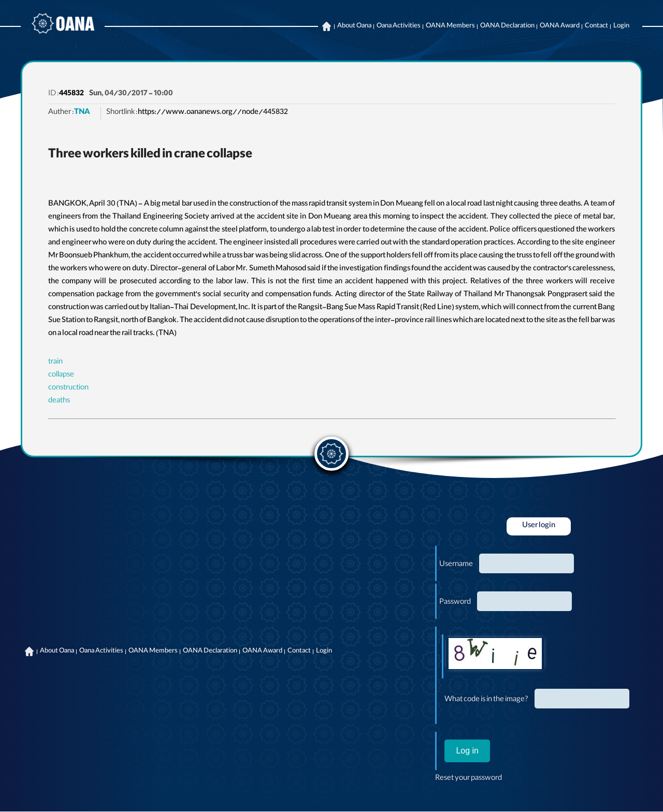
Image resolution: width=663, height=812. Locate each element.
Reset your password (469, 779)
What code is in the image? (486, 700)
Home (326, 26)
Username (456, 565)
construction (68, 388)
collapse (61, 375)
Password (455, 603)
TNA (82, 113)
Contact (596, 26)
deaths (59, 401)
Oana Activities (399, 26)
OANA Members (450, 26)
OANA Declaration (507, 26)
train (55, 363)
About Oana (354, 26)
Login (621, 26)
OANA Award (560, 26)
